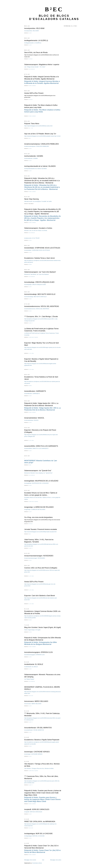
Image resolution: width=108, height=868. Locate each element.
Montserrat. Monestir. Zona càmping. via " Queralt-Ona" (38, 473)
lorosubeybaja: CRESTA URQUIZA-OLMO (39, 282)
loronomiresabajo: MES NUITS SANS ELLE (40, 294)
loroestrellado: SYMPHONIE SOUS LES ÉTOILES (42, 248)
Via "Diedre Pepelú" (29, 679)
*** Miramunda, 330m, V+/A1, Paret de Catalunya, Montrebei (42, 715)
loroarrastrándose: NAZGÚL (34, 418)
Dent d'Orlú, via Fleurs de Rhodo (36, 52)
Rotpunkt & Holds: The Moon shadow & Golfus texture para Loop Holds (41, 106)
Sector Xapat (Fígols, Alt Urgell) (32, 630)
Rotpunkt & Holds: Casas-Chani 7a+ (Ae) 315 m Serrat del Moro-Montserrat (41, 847)
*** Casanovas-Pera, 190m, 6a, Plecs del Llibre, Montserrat (41, 777)
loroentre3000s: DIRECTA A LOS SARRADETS (41, 446)
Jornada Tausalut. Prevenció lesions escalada (41, 529)
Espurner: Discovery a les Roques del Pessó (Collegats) (40, 431)
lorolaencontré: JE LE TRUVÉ (32, 238)
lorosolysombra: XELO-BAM (34, 28)
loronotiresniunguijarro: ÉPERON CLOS (38, 652)
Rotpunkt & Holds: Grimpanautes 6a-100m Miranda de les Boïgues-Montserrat (43, 639)
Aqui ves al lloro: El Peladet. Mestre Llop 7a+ (40, 134)
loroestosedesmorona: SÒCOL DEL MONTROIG (42, 306)
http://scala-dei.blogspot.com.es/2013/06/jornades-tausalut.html (40, 532)
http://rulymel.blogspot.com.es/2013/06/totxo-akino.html (38, 126)
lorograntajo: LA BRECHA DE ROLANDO (39, 507)
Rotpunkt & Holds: (42, 187)
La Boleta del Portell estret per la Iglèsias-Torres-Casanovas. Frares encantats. (42, 330)
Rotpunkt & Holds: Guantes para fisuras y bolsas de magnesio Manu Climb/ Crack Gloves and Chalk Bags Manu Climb (43, 793)
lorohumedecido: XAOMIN (34, 156)
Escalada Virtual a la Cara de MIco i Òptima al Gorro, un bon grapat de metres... (41, 494)
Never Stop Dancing (31, 199)
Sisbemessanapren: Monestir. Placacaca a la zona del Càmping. (42, 676)
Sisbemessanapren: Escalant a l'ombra (38, 228)
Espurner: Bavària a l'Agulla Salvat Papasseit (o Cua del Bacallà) (41, 360)
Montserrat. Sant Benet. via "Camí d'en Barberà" (37, 274)
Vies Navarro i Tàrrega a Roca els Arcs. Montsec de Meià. (39, 768)
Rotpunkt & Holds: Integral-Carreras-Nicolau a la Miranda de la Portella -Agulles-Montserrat (41, 78)
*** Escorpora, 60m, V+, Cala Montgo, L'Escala (41, 316)
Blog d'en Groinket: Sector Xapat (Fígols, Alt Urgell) (43, 627)
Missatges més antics (56, 860)
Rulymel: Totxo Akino (32, 124)
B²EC (54, 9)
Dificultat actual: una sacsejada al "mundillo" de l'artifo (38, 201)
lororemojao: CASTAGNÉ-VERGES (37, 752)
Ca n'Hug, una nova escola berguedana (38, 517)
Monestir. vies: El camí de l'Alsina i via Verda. (36, 230)
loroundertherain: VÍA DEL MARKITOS (38, 728)
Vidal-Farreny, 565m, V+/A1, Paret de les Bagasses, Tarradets (39, 541)
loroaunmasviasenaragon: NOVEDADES (39, 556)
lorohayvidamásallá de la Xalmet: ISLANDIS (40, 166)
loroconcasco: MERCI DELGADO (36, 701)
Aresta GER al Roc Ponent (34, 93)
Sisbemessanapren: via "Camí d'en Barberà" (40, 272)
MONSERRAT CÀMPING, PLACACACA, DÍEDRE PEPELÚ (42, 688)
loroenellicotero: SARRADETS (35, 391)
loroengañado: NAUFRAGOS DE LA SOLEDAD (41, 481)
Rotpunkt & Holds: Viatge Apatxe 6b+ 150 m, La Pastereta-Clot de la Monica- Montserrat (41, 404)
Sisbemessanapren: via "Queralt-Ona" (38, 471)
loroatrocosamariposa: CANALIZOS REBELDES (41, 144)
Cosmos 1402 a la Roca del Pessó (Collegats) (41, 568)
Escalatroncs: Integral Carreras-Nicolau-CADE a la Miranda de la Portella (42, 612)
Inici (43, 860)
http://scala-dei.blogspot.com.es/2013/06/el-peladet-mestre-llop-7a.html (42, 136)
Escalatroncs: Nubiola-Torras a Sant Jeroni (40, 258)
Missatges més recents (30, 860)
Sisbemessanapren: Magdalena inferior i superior (42, 65)
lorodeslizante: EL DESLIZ (34, 664)
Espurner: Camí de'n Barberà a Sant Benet (40, 596)
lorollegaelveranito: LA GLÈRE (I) (36, 40)
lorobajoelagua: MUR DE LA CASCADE (38, 834)
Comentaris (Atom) (37, 863)
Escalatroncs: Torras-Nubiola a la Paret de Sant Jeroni (41, 378)
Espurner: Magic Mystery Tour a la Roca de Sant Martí (42, 344)
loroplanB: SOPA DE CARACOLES (37, 809)
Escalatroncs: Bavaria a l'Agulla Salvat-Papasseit (42, 740)
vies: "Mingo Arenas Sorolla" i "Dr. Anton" (35, 67)
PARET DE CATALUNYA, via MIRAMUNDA (40, 822)
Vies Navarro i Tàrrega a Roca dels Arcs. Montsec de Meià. (42, 765)
